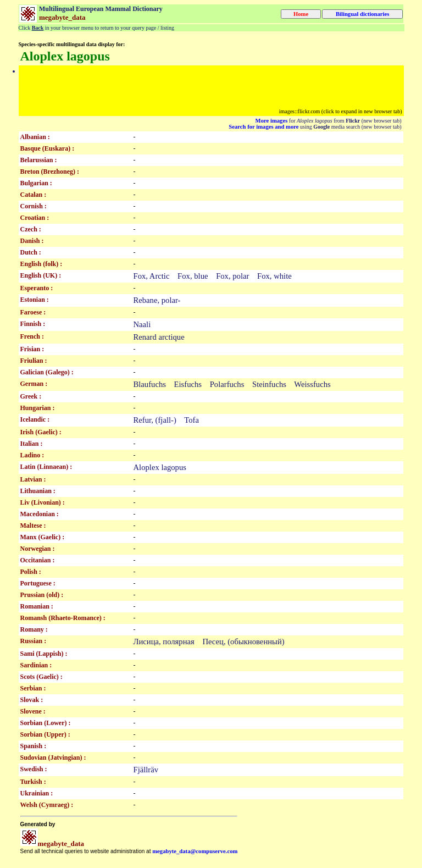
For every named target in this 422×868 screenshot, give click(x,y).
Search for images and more (263, 127)
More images (272, 121)
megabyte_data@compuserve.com (195, 851)
